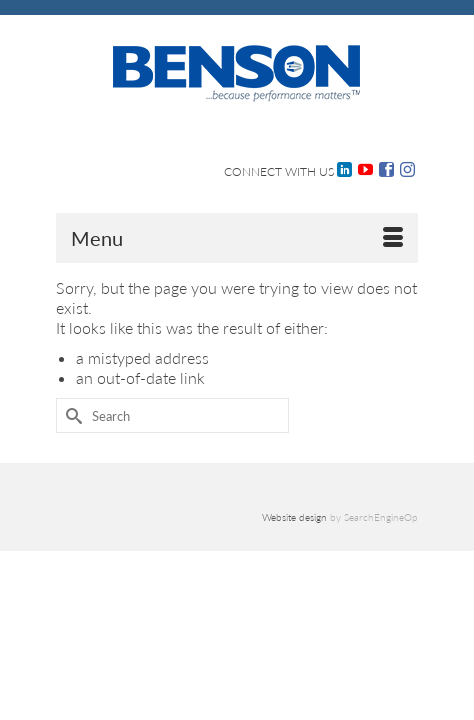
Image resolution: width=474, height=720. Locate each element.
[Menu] (237, 238)
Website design (294, 517)
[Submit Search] (71, 415)
